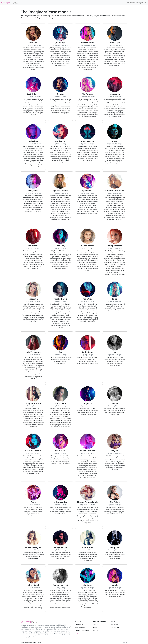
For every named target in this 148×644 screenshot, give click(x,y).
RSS (125, 642)
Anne (33, 502)
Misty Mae (33, 191)
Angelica (88, 403)
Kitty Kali (115, 451)
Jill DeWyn (60, 43)
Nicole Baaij (33, 585)
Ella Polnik (115, 502)
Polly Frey (60, 246)
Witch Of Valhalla (33, 451)
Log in (77, 633)
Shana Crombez (88, 451)
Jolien (115, 299)
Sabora (115, 403)
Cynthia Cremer (60, 191)
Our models (131, 3)
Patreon (114, 621)
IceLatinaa (115, 94)
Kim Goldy (88, 585)
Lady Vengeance (33, 352)
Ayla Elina (33, 141)
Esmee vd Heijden (33, 547)
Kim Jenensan (60, 547)
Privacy (96, 627)
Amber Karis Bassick (115, 191)
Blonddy (60, 94)
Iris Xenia (33, 299)
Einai (115, 352)
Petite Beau (88, 352)
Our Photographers (82, 630)
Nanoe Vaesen (88, 246)
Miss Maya (115, 43)
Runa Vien (88, 299)
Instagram (115, 627)
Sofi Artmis (33, 246)
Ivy (60, 352)
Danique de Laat (60, 585)
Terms (95, 624)
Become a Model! (100, 621)
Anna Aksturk (88, 141)
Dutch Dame (60, 403)
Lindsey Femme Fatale (88, 502)
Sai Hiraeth (60, 451)
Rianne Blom (88, 547)
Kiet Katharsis (60, 299)
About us (78, 621)
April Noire (60, 141)
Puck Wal (33, 43)
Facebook (115, 624)
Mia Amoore (88, 94)
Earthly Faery (33, 94)
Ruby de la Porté (33, 403)
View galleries (141, 3)
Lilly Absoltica (60, 502)
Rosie (115, 141)
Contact (96, 630)
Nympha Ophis (115, 246)
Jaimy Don (115, 547)
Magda (115, 585)
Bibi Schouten (88, 43)
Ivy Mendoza (88, 191)
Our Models (79, 624)
